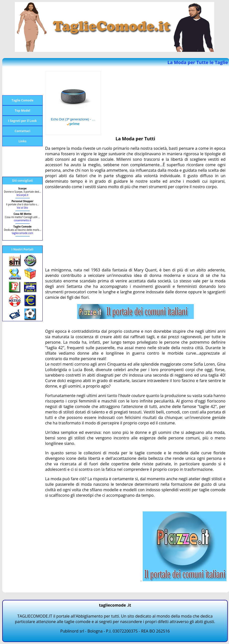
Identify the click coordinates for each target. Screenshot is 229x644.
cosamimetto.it (22, 220)
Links (22, 141)
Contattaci (23, 131)
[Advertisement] (22, 81)
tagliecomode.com (22, 233)
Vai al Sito (23, 208)
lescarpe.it (22, 195)
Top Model (22, 111)
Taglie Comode (22, 100)
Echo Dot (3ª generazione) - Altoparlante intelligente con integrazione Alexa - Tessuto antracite (73, 119)
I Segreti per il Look (23, 121)
